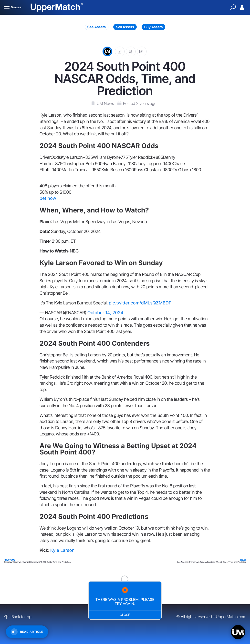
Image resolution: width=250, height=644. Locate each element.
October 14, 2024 (105, 313)
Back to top (17, 617)
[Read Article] (27, 632)
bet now (48, 198)
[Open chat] (238, 632)
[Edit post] (131, 51)
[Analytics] (142, 51)
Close (125, 615)
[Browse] (12, 7)
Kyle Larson (62, 550)
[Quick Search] (233, 7)
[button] (120, 51)
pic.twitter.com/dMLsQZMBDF (140, 303)
